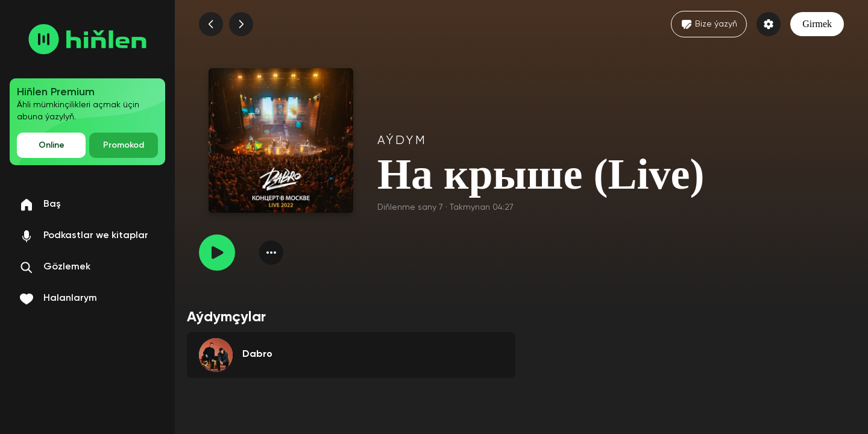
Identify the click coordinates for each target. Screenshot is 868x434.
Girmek (817, 24)
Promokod (124, 145)
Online (52, 145)
